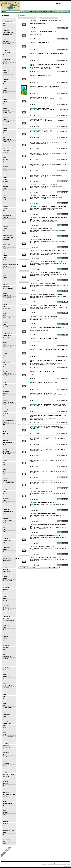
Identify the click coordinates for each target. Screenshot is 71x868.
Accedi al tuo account (61, 5)
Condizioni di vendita (62, 864)
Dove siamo (44, 864)
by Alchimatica (67, 866)
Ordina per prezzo (64, 18)
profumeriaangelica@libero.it (52, 863)
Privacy (69, 864)
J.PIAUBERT (22, 15)
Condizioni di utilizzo (52, 864)
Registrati (58, 3)
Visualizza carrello (63, 12)
